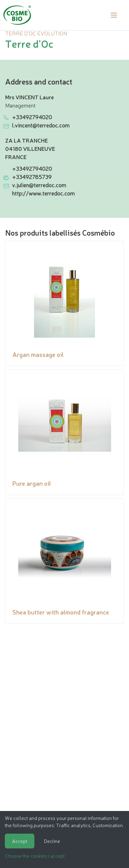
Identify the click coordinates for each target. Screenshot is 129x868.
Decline (52, 841)
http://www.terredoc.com (43, 193)
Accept (20, 841)
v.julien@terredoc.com (39, 185)
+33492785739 (32, 177)
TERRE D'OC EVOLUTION (36, 33)
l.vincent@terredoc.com (41, 125)
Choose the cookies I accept (35, 856)
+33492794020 (32, 117)
